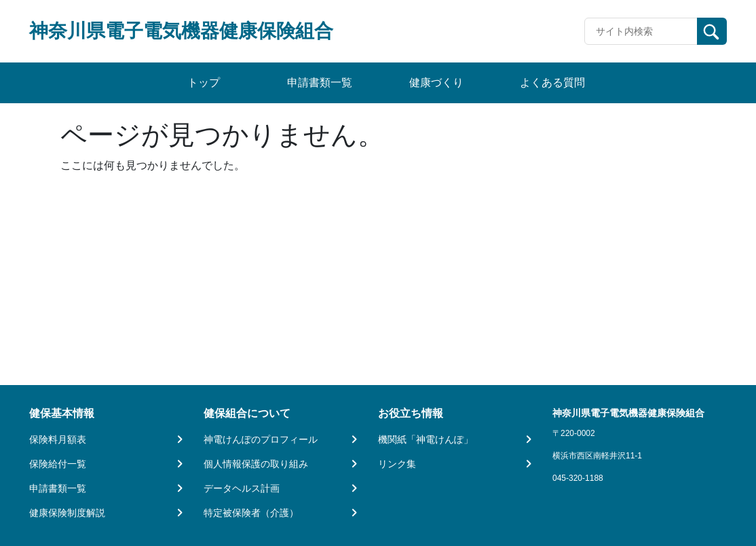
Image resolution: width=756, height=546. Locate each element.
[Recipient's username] (641, 31)
